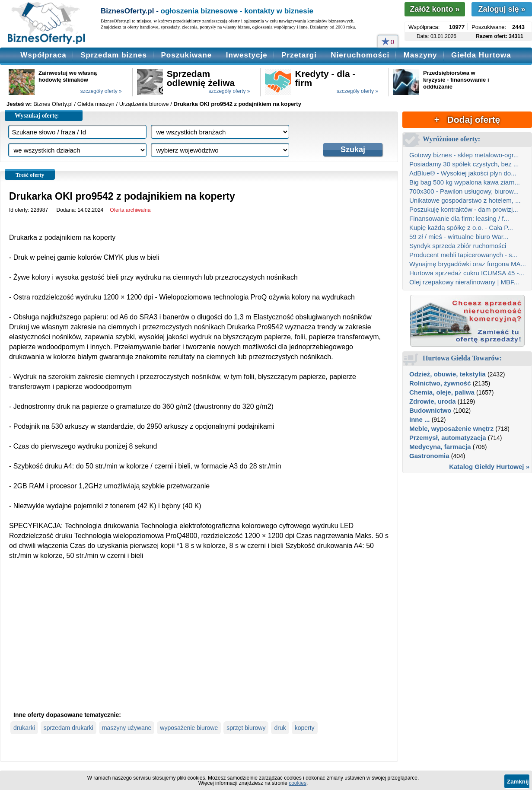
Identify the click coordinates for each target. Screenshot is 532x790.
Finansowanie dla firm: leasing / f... (459, 218)
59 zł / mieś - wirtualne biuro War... (459, 237)
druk (280, 728)
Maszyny (421, 55)
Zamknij (518, 782)
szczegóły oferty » (101, 91)
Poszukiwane (186, 55)
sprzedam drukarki (68, 728)
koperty (305, 728)
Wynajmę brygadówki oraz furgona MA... (468, 264)
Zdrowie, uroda (433, 401)
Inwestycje (247, 55)
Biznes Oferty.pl (53, 104)
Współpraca (43, 55)
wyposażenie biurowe (189, 728)
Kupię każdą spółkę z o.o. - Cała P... (461, 228)
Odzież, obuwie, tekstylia (448, 374)
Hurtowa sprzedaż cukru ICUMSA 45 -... (467, 273)
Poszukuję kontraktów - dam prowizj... (464, 209)
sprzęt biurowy (246, 728)
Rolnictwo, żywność (440, 383)
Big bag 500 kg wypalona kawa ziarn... (465, 182)
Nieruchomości (360, 55)
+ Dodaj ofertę (467, 119)
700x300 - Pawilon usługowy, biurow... (464, 191)
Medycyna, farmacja (440, 447)
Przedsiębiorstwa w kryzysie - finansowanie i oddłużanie (456, 80)
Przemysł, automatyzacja (448, 438)
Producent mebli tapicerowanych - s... (463, 255)
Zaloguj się (502, 9)
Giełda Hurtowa (481, 55)
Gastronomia (429, 456)
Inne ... (420, 419)
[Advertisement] (199, 643)
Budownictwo (430, 410)
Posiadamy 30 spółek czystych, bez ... (464, 164)
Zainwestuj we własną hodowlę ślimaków (68, 76)
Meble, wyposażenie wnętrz (451, 428)
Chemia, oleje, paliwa (442, 392)
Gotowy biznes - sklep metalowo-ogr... (464, 155)
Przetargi (299, 55)
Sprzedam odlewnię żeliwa (201, 78)
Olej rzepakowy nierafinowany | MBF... (464, 282)
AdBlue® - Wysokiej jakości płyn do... (463, 173)
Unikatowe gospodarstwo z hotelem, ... (465, 200)
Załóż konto (435, 9)
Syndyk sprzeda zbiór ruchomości (458, 246)
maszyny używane (127, 728)
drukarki (24, 728)
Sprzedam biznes (114, 55)
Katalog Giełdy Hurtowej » (489, 467)
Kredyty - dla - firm (325, 78)
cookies (298, 783)
